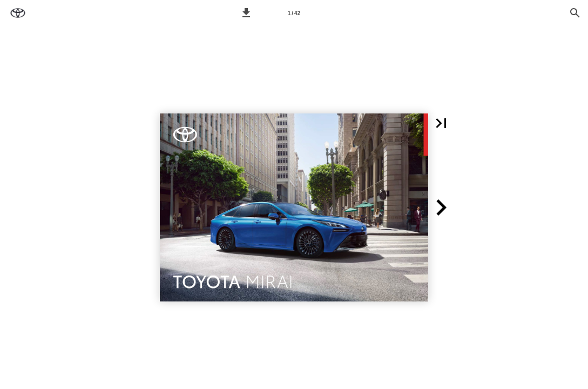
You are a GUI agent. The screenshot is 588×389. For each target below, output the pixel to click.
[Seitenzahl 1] (294, 13)
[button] (246, 13)
